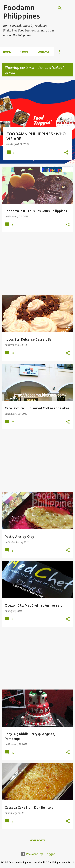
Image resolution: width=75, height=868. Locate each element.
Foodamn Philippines (22, 12)
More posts (38, 840)
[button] (66, 153)
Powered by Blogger (38, 854)
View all (10, 73)
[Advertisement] (37, 264)
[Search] (60, 8)
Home (7, 52)
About (24, 52)
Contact (43, 52)
